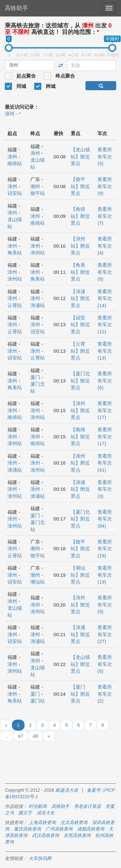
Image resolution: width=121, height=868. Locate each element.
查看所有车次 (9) (105, 186)
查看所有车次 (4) (105, 246)
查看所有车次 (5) (105, 156)
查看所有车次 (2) (105, 694)
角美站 (15, 253)
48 (35, 736)
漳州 (12, 157)
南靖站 (15, 163)
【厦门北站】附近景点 (80, 380)
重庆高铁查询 (27, 829)
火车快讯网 (40, 858)
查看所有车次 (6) (105, 380)
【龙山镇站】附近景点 (80, 156)
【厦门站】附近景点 (80, 694)
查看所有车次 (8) (105, 272)
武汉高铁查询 (45, 835)
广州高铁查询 (59, 829)
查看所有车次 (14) (105, 298)
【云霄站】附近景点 (80, 351)
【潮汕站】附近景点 (80, 575)
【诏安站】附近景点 (80, 325)
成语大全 (45, 813)
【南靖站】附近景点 (80, 216)
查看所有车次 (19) (105, 549)
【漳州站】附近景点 (80, 246)
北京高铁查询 (74, 822)
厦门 (35, 377)
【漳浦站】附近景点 (80, 298)
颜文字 (25, 813)
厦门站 (38, 701)
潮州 (35, 186)
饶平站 (38, 193)
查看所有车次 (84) (105, 519)
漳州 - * (13, 114)
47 (21, 736)
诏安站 (15, 193)
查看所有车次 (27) (105, 634)
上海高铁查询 (42, 822)
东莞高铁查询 (77, 835)
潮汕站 (38, 582)
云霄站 (15, 305)
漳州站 (38, 253)
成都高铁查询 (91, 829)
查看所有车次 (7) (105, 216)
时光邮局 (38, 806)
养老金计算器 (87, 806)
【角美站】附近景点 (80, 272)
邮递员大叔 (67, 790)
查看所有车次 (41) (105, 463)
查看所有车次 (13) (105, 351)
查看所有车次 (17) (105, 410)
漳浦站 (38, 305)
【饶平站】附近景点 (80, 186)
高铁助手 (16, 8)
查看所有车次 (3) (105, 489)
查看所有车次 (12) (105, 325)
